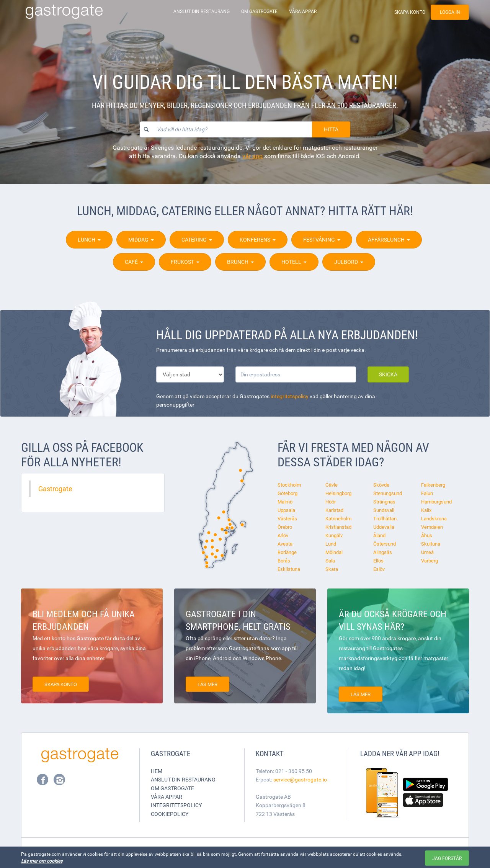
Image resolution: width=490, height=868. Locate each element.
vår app (252, 156)
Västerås (287, 518)
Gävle (332, 485)
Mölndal (334, 552)
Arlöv (283, 535)
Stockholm (289, 485)
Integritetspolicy (176, 805)
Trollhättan (385, 518)
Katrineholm (338, 518)
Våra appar (303, 11)
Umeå (427, 552)
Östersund (385, 544)
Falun (427, 493)
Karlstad (334, 510)
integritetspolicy (290, 396)
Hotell (294, 262)
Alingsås (383, 552)
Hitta (331, 129)
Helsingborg (338, 493)
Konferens (258, 239)
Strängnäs (384, 502)
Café (134, 262)
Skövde (381, 485)
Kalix (426, 510)
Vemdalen (432, 527)
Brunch (240, 262)
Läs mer (207, 684)
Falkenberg (433, 485)
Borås (284, 561)
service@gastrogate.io (300, 779)
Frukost (185, 262)
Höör (331, 502)
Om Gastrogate (259, 11)
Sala (330, 561)
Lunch (89, 239)
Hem (157, 771)
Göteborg (287, 493)
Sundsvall (384, 510)
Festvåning (322, 239)
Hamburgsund (436, 502)
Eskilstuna (289, 569)
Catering (197, 239)
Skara (332, 569)
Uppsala (286, 510)
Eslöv (379, 569)
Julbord (349, 262)
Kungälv (334, 535)
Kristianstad (338, 527)
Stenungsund (388, 493)
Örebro (285, 527)
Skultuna (431, 544)
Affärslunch (389, 239)
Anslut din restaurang (202, 11)
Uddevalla (384, 527)
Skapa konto (410, 12)
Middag (141, 239)
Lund (331, 544)
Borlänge (287, 552)
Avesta (285, 544)
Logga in (450, 12)
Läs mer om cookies (42, 861)
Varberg (430, 561)
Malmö (285, 502)
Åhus (427, 535)
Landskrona (434, 518)
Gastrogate (55, 489)
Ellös (378, 561)
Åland (379, 535)
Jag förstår (447, 858)
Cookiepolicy (170, 814)
